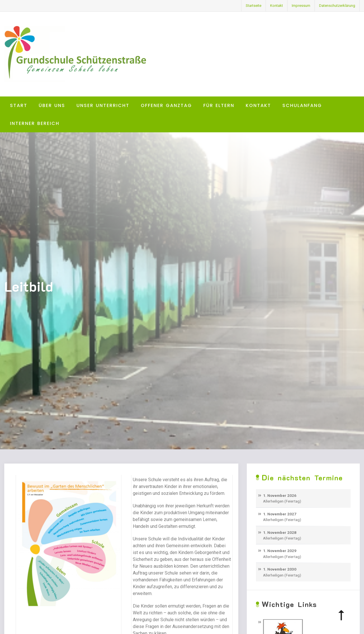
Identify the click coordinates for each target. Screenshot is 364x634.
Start (19, 105)
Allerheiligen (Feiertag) (282, 501)
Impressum (301, 6)
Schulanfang (302, 105)
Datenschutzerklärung (337, 6)
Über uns (52, 105)
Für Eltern (219, 105)
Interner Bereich (35, 123)
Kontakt (277, 6)
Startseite (254, 6)
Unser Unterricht (103, 105)
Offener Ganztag (166, 105)
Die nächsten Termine (302, 478)
